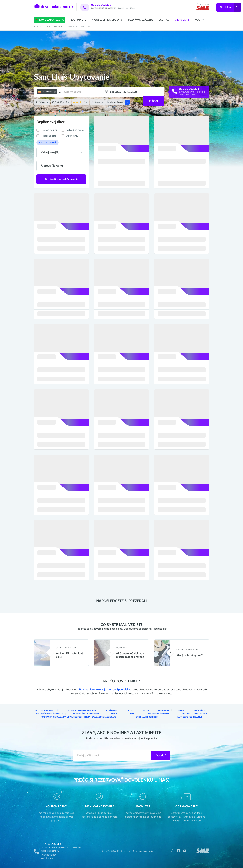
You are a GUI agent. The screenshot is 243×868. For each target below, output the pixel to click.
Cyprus (88, 714)
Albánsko (99, 711)
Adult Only (72, 136)
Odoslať (161, 756)
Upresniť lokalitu (51, 165)
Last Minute (79, 20)
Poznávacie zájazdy (141, 20)
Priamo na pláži (50, 130)
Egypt (128, 711)
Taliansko (142, 711)
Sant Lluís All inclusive (189, 717)
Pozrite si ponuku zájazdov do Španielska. (105, 690)
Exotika (164, 20)
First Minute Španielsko (191, 714)
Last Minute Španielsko (149, 714)
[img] (203, 9)
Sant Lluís (85, 27)
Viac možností (46, 142)
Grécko (156, 711)
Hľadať (153, 92)
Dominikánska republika (53, 714)
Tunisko (114, 714)
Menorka (73, 27)
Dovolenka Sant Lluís (45, 711)
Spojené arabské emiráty (197, 711)
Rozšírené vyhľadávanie (61, 178)
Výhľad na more (75, 130)
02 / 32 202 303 (106, 5)
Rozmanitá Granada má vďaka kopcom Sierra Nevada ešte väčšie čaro (77, 717)
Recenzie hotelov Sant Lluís (75, 711)
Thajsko (115, 711)
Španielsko (59, 27)
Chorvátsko (172, 711)
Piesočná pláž (49, 136)
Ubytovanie (182, 20)
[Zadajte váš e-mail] (112, 756)
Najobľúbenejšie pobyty (107, 20)
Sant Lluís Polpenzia (144, 717)
